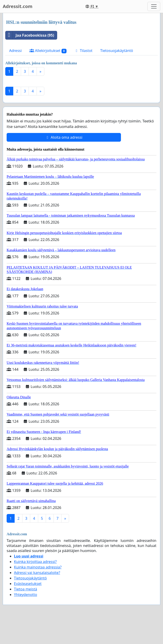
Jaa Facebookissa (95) (30, 35)
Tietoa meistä (25, 589)
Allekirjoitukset (48, 51)
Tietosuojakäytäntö (117, 51)
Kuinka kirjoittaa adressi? (35, 562)
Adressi (15, 51)
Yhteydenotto (25, 595)
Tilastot (83, 51)
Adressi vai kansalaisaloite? (37, 573)
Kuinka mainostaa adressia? (38, 567)
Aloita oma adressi (64, 137)
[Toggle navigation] (154, 6)
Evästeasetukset (28, 584)
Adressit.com (18, 6)
